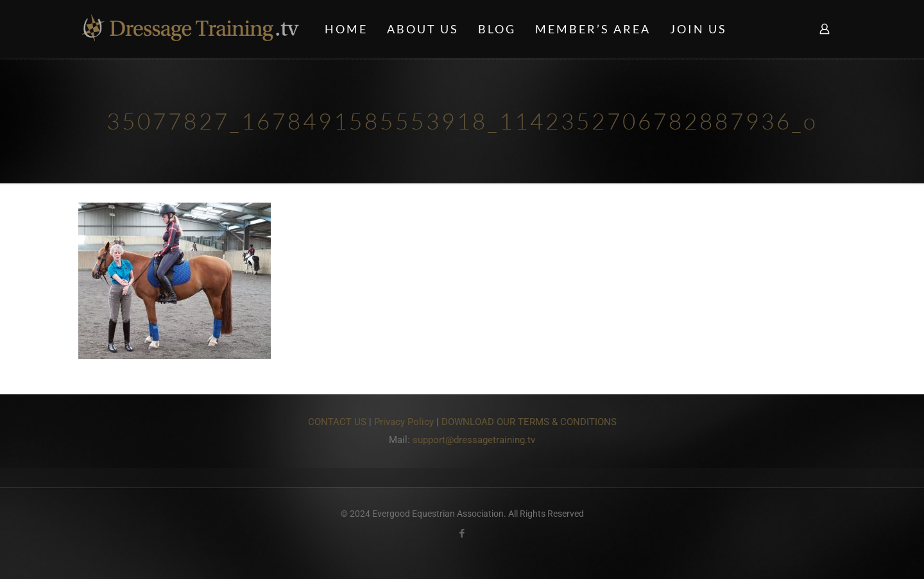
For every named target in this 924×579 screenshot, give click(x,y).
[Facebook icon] (462, 533)
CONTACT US (337, 422)
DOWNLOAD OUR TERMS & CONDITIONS (529, 422)
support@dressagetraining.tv (474, 440)
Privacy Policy (404, 422)
